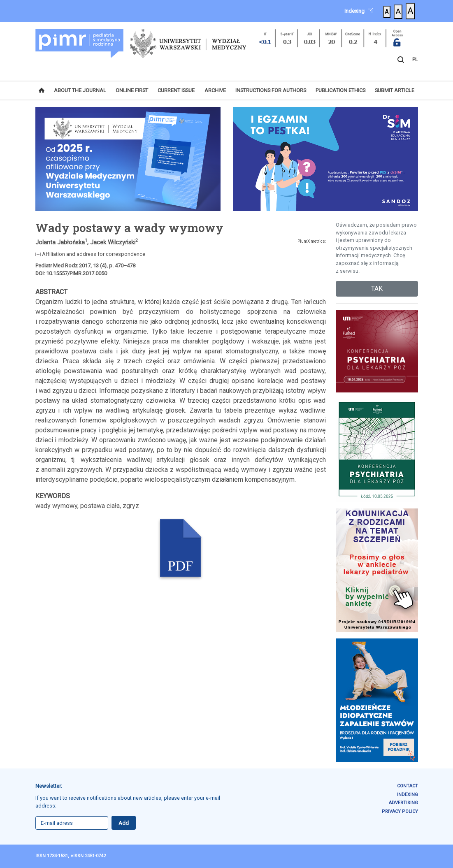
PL (415, 59)
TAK (377, 289)
